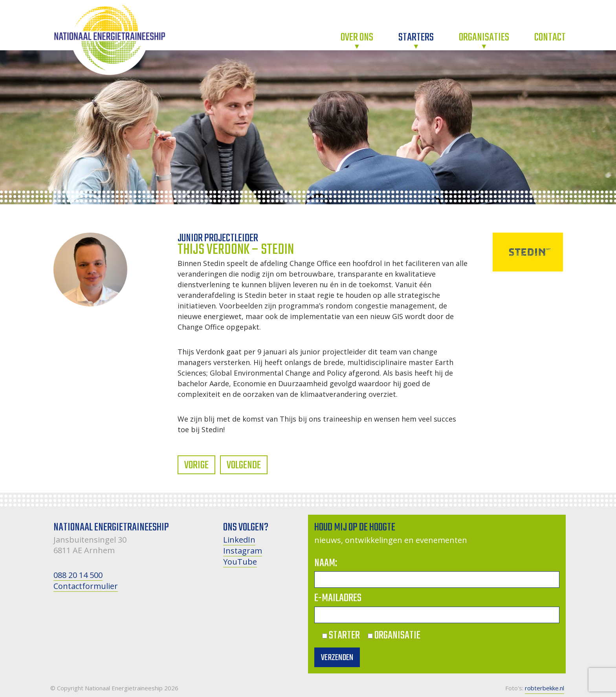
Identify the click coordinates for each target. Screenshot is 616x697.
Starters (416, 38)
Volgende (244, 465)
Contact (550, 38)
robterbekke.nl (544, 688)
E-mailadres (338, 598)
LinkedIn (239, 540)
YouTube (240, 562)
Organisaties (484, 38)
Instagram (243, 551)
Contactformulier (86, 586)
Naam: (326, 563)
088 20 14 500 (78, 575)
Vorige (196, 465)
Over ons (357, 38)
